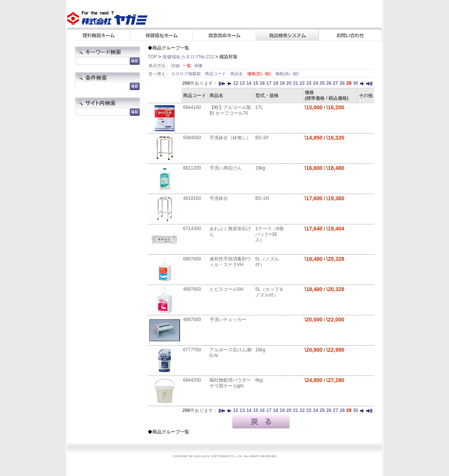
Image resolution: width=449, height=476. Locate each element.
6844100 (192, 107)
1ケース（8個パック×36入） (269, 234)
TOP (152, 57)
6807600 (192, 259)
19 (282, 83)
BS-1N (262, 198)
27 (336, 83)
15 (255, 83)
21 (295, 83)
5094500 (192, 138)
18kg (260, 168)
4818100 (192, 198)
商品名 (237, 74)
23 (309, 83)
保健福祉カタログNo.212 (188, 57)
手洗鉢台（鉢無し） (230, 138)
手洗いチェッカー (228, 320)
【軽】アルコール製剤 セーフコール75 (230, 110)
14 (249, 83)
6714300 (192, 229)
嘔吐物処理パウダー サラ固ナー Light (230, 383)
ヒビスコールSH (227, 289)
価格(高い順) (287, 74)
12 (235, 83)
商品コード (216, 74)
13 (242, 83)
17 (269, 83)
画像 (198, 66)
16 (262, 83)
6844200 (192, 380)
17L (259, 107)
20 (289, 83)
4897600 (192, 289)
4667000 (192, 320)
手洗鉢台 (219, 198)
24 (315, 83)
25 (322, 83)
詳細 (175, 66)
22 (302, 83)
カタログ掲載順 (187, 74)
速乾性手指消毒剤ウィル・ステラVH (230, 262)
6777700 (192, 350)
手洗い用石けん (226, 168)
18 (275, 83)
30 (356, 83)
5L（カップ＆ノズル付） (269, 292)
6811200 (192, 168)
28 (342, 83)
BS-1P (262, 138)
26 (329, 83)
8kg (259, 380)
